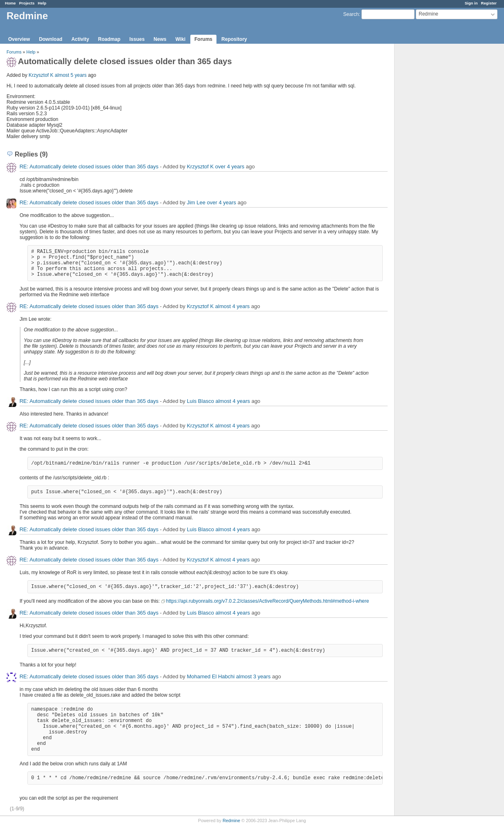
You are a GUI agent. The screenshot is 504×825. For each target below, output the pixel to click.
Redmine (231, 821)
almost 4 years (233, 306)
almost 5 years (71, 75)
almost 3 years (253, 676)
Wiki (180, 39)
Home (10, 3)
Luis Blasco (200, 401)
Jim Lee (196, 202)
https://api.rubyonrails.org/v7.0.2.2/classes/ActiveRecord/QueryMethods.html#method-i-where (268, 601)
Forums (203, 39)
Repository (234, 39)
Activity (80, 39)
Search (351, 14)
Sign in (471, 3)
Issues (137, 39)
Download (50, 39)
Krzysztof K (41, 75)
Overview (19, 39)
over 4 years (230, 167)
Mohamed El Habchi (211, 676)
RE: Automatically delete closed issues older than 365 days (89, 167)
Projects (27, 3)
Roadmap (109, 39)
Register (489, 3)
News (160, 39)
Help (42, 3)
